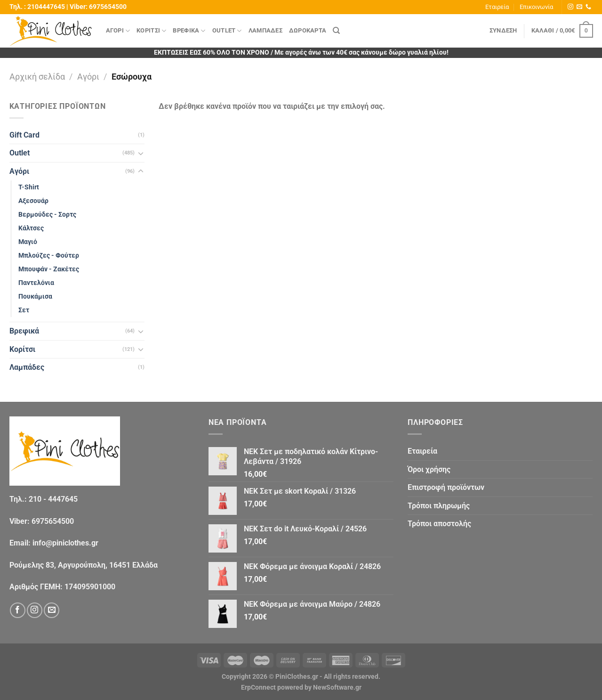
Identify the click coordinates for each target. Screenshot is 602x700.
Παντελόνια (36, 283)
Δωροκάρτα (308, 30)
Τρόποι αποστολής (439, 524)
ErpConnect (258, 688)
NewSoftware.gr (337, 688)
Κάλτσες (31, 228)
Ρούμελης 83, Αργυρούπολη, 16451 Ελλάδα (84, 565)
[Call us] (588, 7)
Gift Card (24, 135)
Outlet (227, 31)
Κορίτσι (151, 31)
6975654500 (108, 7)
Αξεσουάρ (33, 201)
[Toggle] (141, 153)
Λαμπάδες (265, 30)
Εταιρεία (497, 7)
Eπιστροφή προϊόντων (446, 487)
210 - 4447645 (53, 499)
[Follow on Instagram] (570, 7)
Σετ (24, 310)
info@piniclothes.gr (65, 543)
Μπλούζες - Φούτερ (49, 256)
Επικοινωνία (536, 7)
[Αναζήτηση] (336, 31)
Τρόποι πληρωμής (439, 506)
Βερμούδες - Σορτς (47, 215)
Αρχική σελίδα (37, 77)
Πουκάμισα (35, 297)
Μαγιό (28, 242)
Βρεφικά (189, 31)
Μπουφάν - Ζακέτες (49, 269)
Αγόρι (118, 31)
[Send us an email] (579, 7)
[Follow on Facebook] (18, 610)
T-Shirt (29, 187)
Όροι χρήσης (429, 469)
